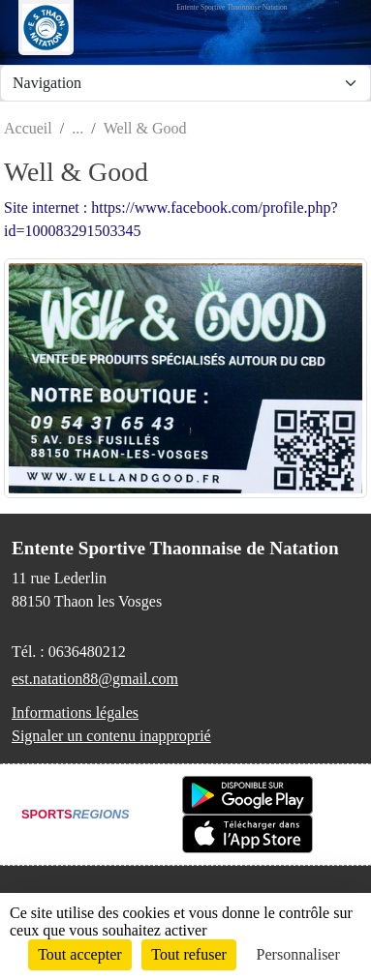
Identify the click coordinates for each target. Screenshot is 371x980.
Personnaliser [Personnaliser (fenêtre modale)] (298, 954)
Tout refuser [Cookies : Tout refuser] (189, 954)
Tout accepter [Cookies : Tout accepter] (79, 954)
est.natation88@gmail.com (95, 679)
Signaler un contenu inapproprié (111, 736)
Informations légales (75, 713)
